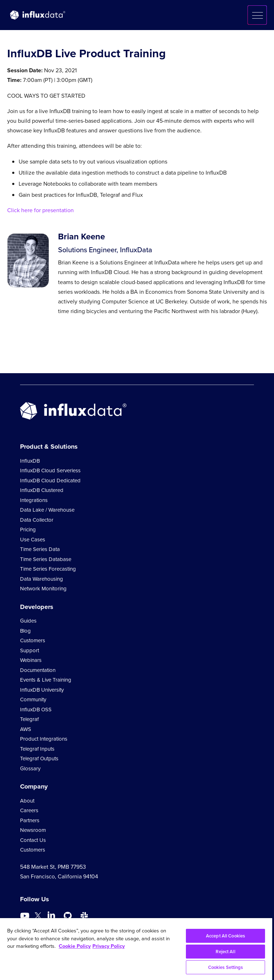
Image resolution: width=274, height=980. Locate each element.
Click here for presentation (40, 210)
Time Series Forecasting (48, 569)
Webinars (31, 660)
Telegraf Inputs (37, 749)
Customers (33, 640)
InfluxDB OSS (36, 710)
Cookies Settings (226, 967)
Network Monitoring (43, 589)
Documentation (38, 670)
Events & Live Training (46, 680)
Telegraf (29, 719)
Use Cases (33, 540)
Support (30, 650)
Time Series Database (46, 559)
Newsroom (33, 830)
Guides (28, 621)
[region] (136, 949)
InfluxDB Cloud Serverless (50, 471)
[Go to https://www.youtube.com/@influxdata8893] (26, 916)
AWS (26, 729)
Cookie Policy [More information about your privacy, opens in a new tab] (75, 946)
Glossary (30, 769)
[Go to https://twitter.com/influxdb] (38, 917)
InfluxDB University (42, 690)
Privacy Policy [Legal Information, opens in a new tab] (109, 946)
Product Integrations (44, 739)
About (27, 801)
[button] (257, 15)
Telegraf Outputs (39, 759)
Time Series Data (40, 549)
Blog (25, 631)
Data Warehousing (42, 579)
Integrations (34, 500)
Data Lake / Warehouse (47, 510)
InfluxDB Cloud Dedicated (50, 481)
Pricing (28, 530)
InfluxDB (30, 461)
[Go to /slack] (84, 916)
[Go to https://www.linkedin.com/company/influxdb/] (51, 915)
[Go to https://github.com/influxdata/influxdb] (68, 916)
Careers (29, 810)
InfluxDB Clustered (42, 490)
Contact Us (33, 840)
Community (33, 699)
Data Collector (37, 520)
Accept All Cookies (225, 936)
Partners (30, 820)
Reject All (225, 952)
